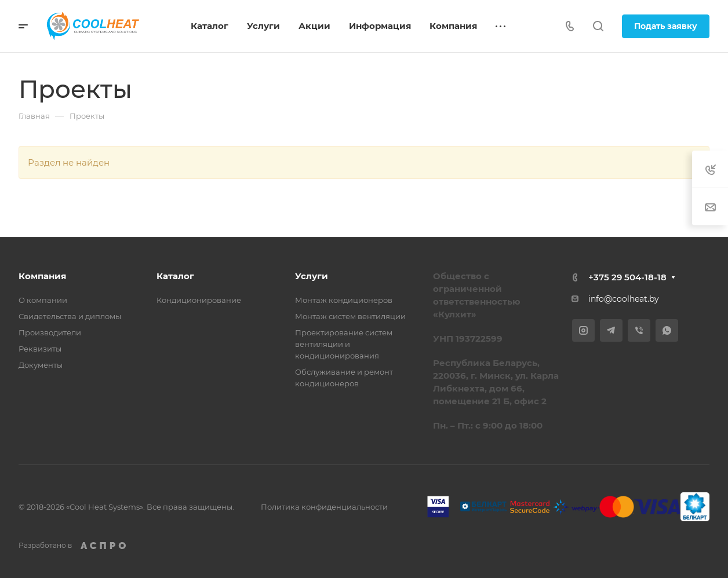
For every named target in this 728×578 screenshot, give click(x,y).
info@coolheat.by (624, 299)
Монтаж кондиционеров (344, 300)
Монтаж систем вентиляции (350, 316)
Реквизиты (40, 349)
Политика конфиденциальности (324, 507)
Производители (50, 332)
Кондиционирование (199, 300)
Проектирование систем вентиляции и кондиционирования (344, 344)
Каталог (175, 276)
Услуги (312, 276)
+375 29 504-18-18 (627, 277)
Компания (42, 276)
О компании (43, 300)
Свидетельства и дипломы (70, 316)
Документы (41, 365)
